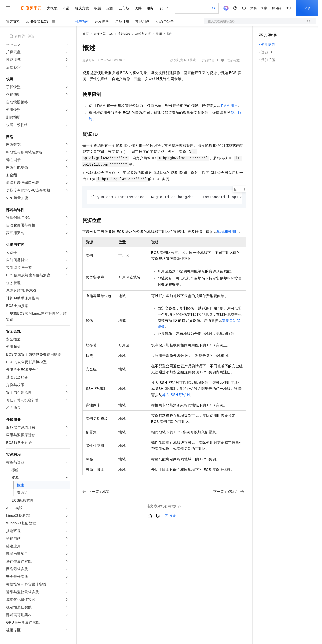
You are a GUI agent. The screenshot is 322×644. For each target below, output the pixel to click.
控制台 (276, 8)
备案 (264, 8)
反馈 (170, 516)
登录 (307, 8)
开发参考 (102, 21)
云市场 (124, 8)
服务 (150, 8)
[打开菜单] (8, 8)
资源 (159, 34)
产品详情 (208, 60)
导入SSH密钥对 (176, 395)
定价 (110, 8)
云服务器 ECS (37, 21)
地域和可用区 (228, 232)
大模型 (52, 8)
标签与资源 (143, 34)
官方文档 (13, 21)
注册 (289, 8)
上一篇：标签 (96, 492)
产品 (66, 8)
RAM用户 (229, 106)
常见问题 (143, 21)
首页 (86, 34)
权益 (98, 8)
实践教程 (124, 34)
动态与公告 (165, 21)
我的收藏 (233, 61)
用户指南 (81, 21)
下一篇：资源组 (229, 492)
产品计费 (122, 21)
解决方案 (82, 8)
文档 (254, 8)
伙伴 (138, 8)
